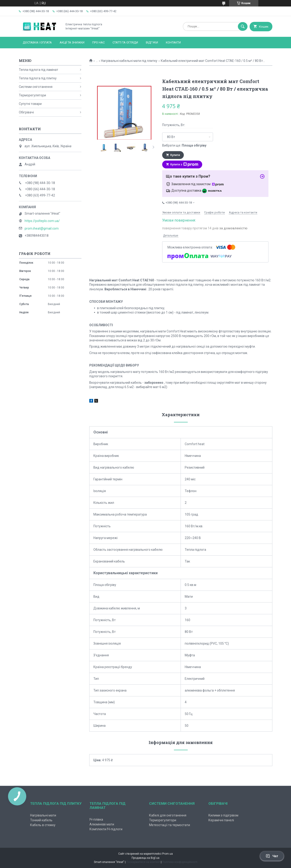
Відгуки (152, 42)
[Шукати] (243, 26)
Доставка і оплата (37, 42)
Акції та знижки (72, 42)
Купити (175, 155)
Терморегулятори (32, 95)
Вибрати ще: (184, 145)
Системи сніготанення (36, 87)
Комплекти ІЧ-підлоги (106, 829)
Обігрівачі (26, 112)
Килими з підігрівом (223, 815)
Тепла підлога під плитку (38, 78)
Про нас (98, 42)
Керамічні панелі (221, 820)
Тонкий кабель (41, 820)
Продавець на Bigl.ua (145, 858)
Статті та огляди (125, 42)
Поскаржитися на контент (143, 862)
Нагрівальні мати (43, 815)
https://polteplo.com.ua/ (42, 221)
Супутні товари (30, 104)
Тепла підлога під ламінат (39, 70)
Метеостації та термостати (170, 825)
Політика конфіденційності (180, 862)
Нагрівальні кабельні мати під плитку (129, 61)
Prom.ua (167, 854)
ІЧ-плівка (96, 819)
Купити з (184, 164)
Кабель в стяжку (43, 825)
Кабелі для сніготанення (168, 815)
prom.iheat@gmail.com (42, 228)
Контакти (173, 42)
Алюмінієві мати (102, 824)
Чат (272, 856)
